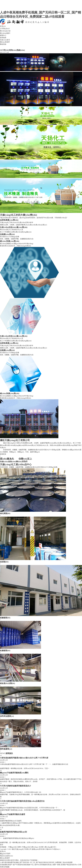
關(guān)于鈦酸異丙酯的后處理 (13, 814)
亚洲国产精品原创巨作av (69, 865)
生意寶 (41, 847)
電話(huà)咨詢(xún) (6, 856)
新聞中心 (3, 35)
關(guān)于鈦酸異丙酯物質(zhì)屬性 (14, 773)
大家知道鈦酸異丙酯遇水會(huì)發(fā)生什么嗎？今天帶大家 (24, 758)
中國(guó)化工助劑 (15, 847)
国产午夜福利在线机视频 (21, 865)
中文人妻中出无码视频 (38, 865)
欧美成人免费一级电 (53, 865)
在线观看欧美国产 (6, 865)
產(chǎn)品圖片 (5, 33)
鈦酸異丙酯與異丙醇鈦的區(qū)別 (13, 832)
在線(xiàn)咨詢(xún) (8, 461)
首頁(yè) (3, 26)
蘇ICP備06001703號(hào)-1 (51, 849)
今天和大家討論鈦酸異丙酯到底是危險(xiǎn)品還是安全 (22, 801)
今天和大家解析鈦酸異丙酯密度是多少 (15, 786)
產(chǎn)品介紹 (5, 31)
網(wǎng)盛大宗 (50, 847)
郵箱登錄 (3, 44)
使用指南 (3, 38)
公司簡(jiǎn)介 (5, 29)
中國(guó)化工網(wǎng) (30, 847)
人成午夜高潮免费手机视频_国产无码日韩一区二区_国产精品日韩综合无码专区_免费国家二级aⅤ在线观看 (36, 862)
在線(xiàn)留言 (5, 40)
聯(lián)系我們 (5, 42)
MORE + (3, 762)
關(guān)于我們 (5, 854)
